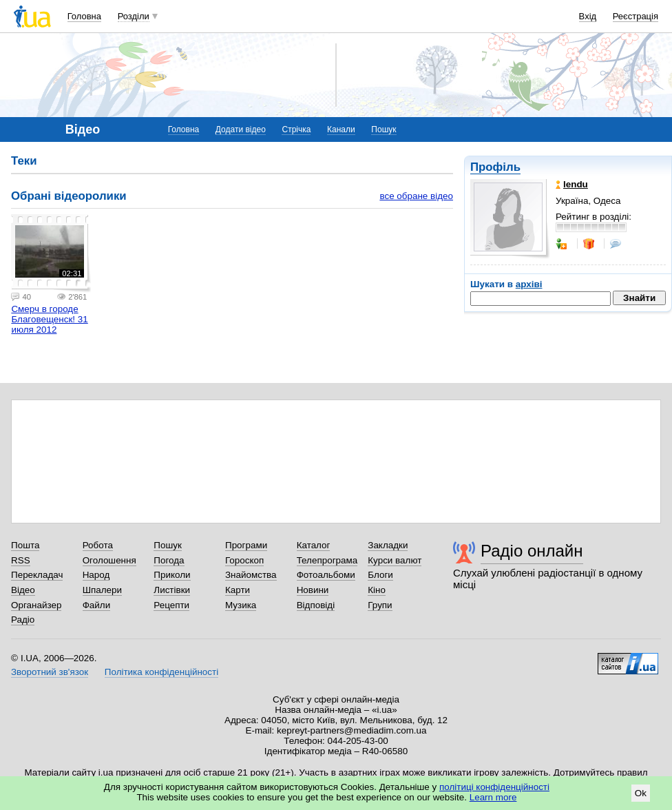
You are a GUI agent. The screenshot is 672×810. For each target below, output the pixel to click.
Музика (241, 605)
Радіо (23, 620)
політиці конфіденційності (494, 787)
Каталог (314, 545)
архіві (529, 284)
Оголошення (109, 560)
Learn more (493, 797)
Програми (246, 545)
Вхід (588, 16)
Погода (169, 560)
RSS (21, 560)
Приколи (172, 575)
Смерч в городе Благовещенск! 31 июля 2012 (49, 319)
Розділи (134, 16)
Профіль (495, 167)
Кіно (377, 590)
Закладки (388, 545)
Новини (313, 590)
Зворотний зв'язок (50, 672)
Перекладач (37, 575)
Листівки (172, 590)
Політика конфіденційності (161, 672)
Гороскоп (244, 560)
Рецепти (171, 605)
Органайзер (36, 605)
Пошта (25, 545)
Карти (238, 590)
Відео (23, 590)
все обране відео (416, 196)
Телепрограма (327, 560)
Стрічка (296, 129)
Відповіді (316, 605)
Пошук (384, 129)
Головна (84, 16)
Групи (380, 605)
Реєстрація (636, 16)
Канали (341, 129)
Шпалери (102, 590)
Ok (641, 793)
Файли (97, 605)
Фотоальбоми (326, 575)
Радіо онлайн (532, 551)
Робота (98, 545)
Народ (96, 575)
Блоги (380, 575)
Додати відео (241, 129)
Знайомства (251, 575)
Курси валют (395, 560)
